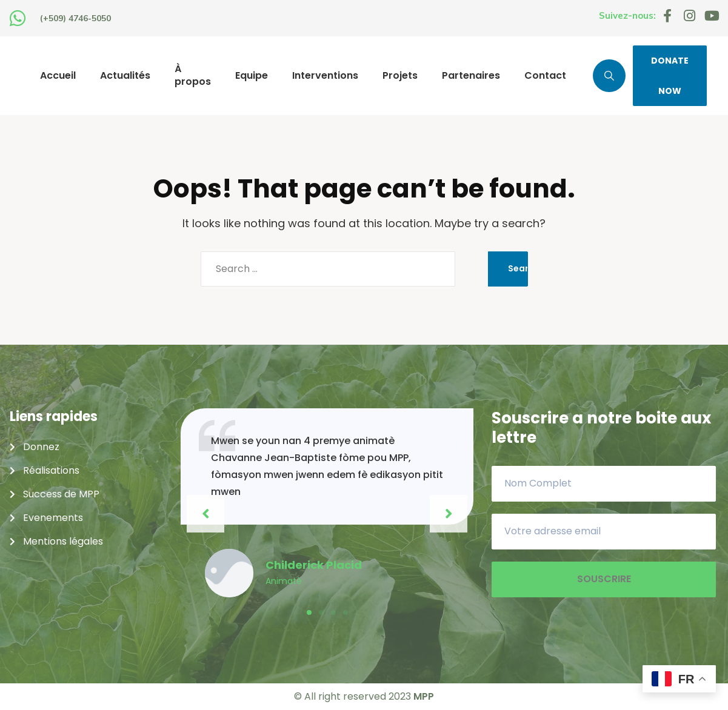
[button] (309, 612)
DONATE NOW (670, 76)
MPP (424, 696)
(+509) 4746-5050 (75, 18)
